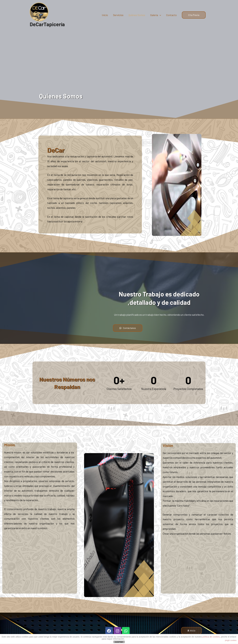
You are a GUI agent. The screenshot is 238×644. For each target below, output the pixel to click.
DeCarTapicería (48, 27)
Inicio (105, 16)
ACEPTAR (119, 642)
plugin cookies (231, 640)
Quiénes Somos (137, 16)
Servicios (118, 16)
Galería (156, 16)
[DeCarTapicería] (40, 13)
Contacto (171, 16)
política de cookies (211, 637)
